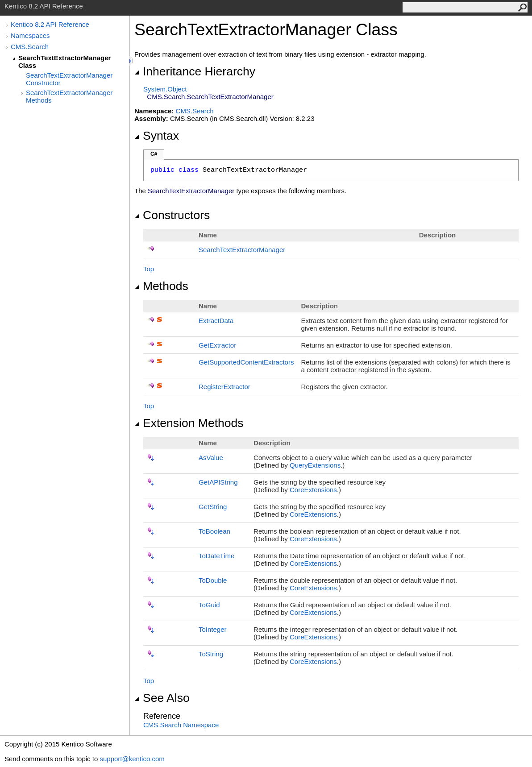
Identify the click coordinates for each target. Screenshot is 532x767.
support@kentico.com (132, 759)
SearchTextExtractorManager (242, 250)
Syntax (157, 136)
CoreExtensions (313, 490)
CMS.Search (30, 47)
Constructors (172, 215)
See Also (162, 698)
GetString (213, 507)
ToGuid (209, 605)
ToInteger (213, 629)
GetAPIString (218, 482)
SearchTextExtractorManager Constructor (69, 79)
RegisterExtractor (224, 387)
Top (149, 269)
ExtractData (216, 321)
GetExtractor (217, 345)
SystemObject (165, 89)
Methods (161, 286)
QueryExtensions (315, 465)
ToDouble (213, 580)
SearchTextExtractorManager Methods (69, 96)
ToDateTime (216, 556)
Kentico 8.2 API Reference (50, 24)
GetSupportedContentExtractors (246, 362)
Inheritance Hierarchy (195, 71)
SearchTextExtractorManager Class (64, 62)
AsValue (211, 458)
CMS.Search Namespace (181, 725)
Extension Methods (189, 423)
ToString (211, 654)
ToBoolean (214, 531)
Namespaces (30, 35)
